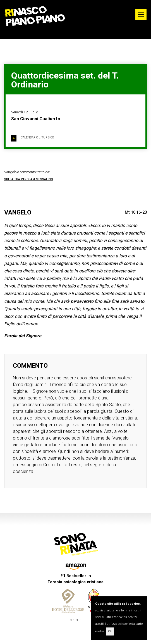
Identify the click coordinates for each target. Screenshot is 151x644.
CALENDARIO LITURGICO (33, 138)
